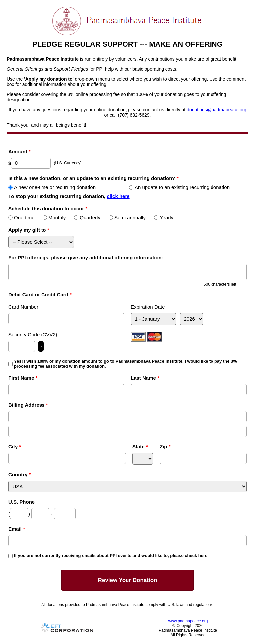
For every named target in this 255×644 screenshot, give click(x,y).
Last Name (145, 378)
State (140, 446)
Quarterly (87, 217)
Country (18, 474)
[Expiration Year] (191, 319)
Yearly (164, 217)
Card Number (23, 307)
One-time (21, 217)
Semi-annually (127, 217)
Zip (165, 446)
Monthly (54, 217)
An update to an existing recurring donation (179, 187)
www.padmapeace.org (188, 621)
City (15, 446)
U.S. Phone (21, 502)
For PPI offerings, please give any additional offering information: (86, 257)
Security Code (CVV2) (33, 334)
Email (17, 529)
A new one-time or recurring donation (52, 187)
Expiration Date (148, 307)
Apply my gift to (29, 230)
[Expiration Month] (154, 319)
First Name (23, 378)
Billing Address (28, 405)
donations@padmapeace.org (216, 110)
